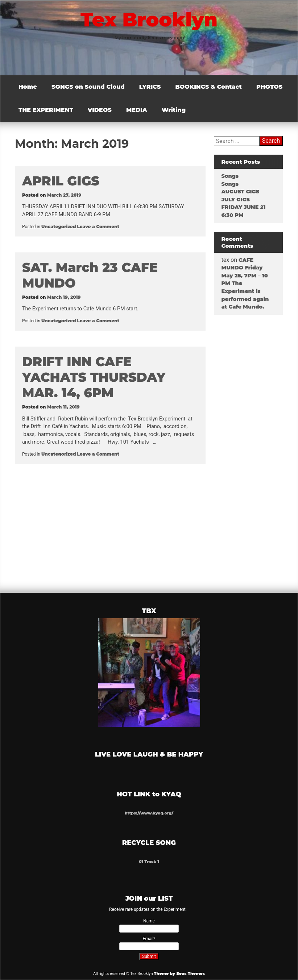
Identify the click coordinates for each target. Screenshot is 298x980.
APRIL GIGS (61, 181)
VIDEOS (100, 110)
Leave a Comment (98, 227)
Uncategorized (59, 227)
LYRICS (150, 87)
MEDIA (137, 110)
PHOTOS (269, 87)
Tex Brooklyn (149, 20)
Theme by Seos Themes (179, 973)
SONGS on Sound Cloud (88, 87)
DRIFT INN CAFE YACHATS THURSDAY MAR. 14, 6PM (94, 377)
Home (28, 87)
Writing (174, 110)
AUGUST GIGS (240, 192)
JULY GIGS (235, 200)
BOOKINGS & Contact (208, 87)
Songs (229, 176)
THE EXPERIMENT (46, 110)
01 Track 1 (149, 862)
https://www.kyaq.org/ (149, 813)
